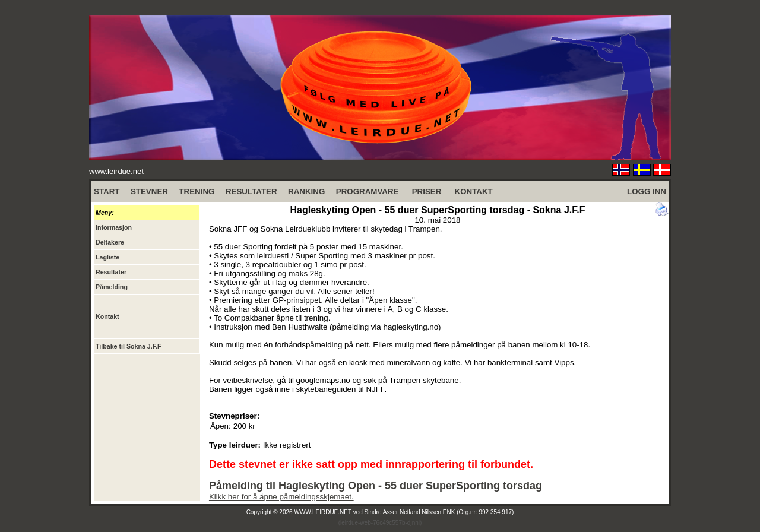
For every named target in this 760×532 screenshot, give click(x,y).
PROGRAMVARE (368, 191)
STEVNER (149, 191)
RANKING (306, 191)
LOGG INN (647, 191)
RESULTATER (251, 191)
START (107, 191)
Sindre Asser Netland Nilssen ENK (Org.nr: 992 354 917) (439, 512)
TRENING (197, 191)
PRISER (427, 191)
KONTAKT (474, 191)
